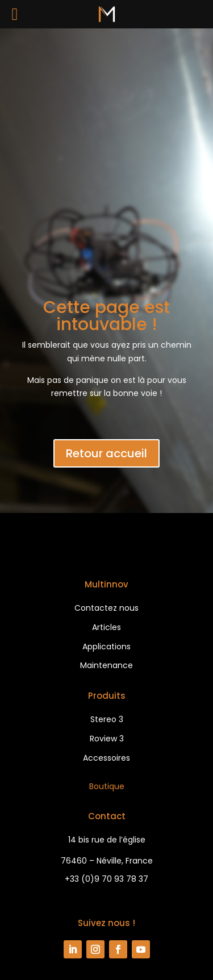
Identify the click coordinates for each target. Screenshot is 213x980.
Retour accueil (106, 453)
